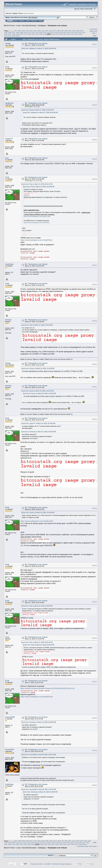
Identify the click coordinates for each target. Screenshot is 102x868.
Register (34, 21)
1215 (45, 32)
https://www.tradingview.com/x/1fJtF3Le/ (37, 223)
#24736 (94, 638)
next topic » (95, 32)
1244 (76, 34)
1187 (15, 31)
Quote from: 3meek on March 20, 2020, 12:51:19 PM (38, 391)
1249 (17, 36)
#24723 (94, 105)
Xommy (8, 320)
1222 (72, 32)
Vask (7, 637)
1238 (53, 34)
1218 (56, 32)
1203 (77, 31)
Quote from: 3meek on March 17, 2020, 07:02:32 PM (38, 110)
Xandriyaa (9, 264)
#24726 (94, 179)
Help (16, 21)
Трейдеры (42, 25)
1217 (52, 32)
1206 (10, 32)
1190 (27, 31)
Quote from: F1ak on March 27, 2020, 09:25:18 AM (37, 642)
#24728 (94, 285)
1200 (66, 31)
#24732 (94, 419)
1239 (57, 34)
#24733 (94, 508)
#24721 (94, 44)
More (41, 21)
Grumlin (35, 106)
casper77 (9, 139)
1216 (48, 32)
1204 (81, 31)
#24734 (94, 565)
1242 (69, 34)
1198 (58, 31)
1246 (6, 36)
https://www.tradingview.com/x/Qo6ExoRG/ (37, 521)
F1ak (7, 67)
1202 (74, 31)
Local (18, 25)
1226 (6, 34)
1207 (14, 32)
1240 (61, 34)
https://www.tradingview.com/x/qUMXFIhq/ (37, 697)
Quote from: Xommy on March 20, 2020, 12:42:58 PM (38, 368)
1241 (65, 34)
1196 (50, 31)
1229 (17, 34)
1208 (17, 32)
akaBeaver (9, 103)
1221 (68, 32)
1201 (70, 31)
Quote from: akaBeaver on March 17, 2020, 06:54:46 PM (39, 49)
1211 (29, 32)
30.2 (30, 17)
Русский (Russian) (29, 25)
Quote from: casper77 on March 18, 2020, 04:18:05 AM (38, 423)
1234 (37, 34)
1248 (14, 36)
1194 (42, 31)
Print (95, 36)
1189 (23, 31)
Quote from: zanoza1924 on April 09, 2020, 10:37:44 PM (39, 755)
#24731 (94, 387)
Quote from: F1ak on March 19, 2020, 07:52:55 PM (37, 606)
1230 (21, 34)
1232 (29, 34)
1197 (54, 31)
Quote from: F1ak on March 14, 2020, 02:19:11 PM (37, 184)
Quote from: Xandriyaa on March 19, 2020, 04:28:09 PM (39, 432)
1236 (45, 34)
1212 (33, 32)
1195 (46, 31)
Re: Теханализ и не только (36, 43)
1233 (33, 34)
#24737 (94, 682)
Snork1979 (10, 749)
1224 (80, 32)
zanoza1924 (10, 717)
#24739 (94, 750)
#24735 (94, 602)
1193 (39, 31)
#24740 (94, 785)
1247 (10, 36)
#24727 (94, 265)
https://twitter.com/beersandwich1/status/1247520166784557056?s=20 (48, 688)
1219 (60, 32)
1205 (6, 32)
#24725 (94, 159)
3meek (8, 43)
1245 (80, 34)
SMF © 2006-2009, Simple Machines (59, 864)
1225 (83, 32)
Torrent (35, 17)
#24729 (94, 321)
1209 (21, 32)
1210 (25, 32)
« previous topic (93, 30)
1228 (14, 34)
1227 (10, 34)
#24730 (94, 364)
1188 (19, 31)
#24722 (94, 68)
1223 (76, 32)
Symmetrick (36, 181)
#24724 (94, 140)
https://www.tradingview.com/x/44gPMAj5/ (37, 240)
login (25, 13)
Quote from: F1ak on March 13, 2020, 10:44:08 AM (39, 187)
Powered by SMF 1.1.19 (39, 864)
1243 (73, 34)
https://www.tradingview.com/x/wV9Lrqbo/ (37, 216)
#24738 (94, 718)
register (31, 13)
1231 (25, 34)
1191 (31, 31)
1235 (41, 34)
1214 (41, 32)
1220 (64, 32)
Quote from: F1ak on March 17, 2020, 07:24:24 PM (37, 325)
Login (28, 21)
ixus (7, 158)
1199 (62, 31)
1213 (37, 32)
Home (10, 21)
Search (22, 21)
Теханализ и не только (57, 25)
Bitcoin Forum (9, 25)
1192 (35, 31)
